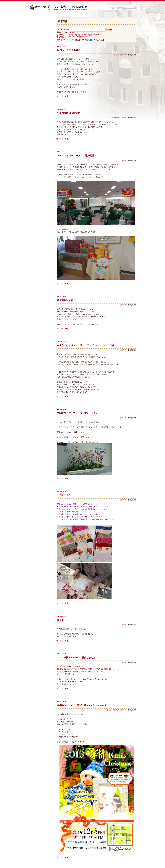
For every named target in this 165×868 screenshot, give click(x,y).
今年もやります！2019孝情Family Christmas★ (82, 705)
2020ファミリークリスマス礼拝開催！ (77, 156)
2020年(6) (79, 37)
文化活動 (71, 32)
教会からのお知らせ (113, 710)
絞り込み (109, 29)
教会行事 (117, 55)
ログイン (133, 2)
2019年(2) (72, 37)
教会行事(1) (87, 35)
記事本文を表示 (97, 40)
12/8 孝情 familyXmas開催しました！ (79, 658)
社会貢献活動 (115, 118)
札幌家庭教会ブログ (85, 8)
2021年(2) (85, 37)
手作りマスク (64, 495)
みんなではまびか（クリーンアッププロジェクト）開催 (86, 345)
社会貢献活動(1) (96, 35)
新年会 (60, 620)
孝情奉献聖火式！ (66, 300)
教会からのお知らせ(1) (76, 35)
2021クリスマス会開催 (69, 50)
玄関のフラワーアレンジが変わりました (78, 413)
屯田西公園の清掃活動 (69, 113)
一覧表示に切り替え (81, 40)
